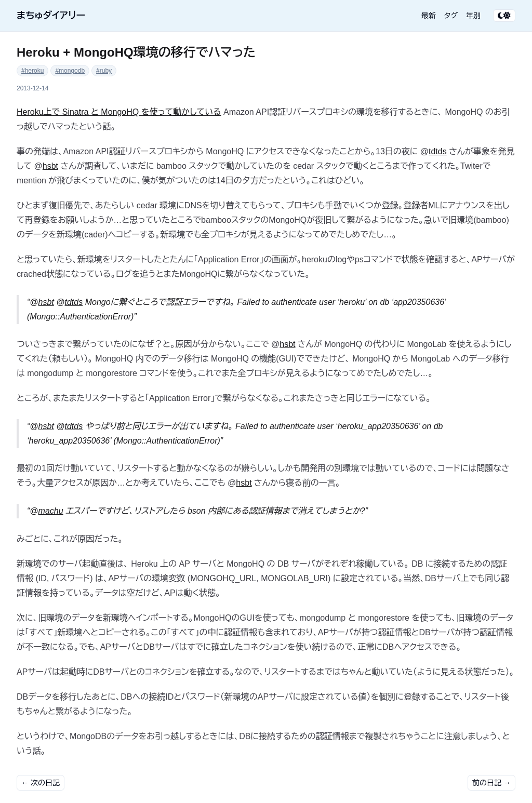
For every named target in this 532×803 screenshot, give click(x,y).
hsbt (50, 166)
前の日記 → (491, 783)
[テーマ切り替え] (504, 16)
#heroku (32, 71)
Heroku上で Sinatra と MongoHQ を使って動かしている (119, 112)
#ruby (104, 71)
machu (51, 511)
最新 (429, 16)
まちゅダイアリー (51, 16)
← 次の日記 (41, 783)
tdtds (438, 151)
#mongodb (70, 71)
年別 (473, 16)
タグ (451, 16)
